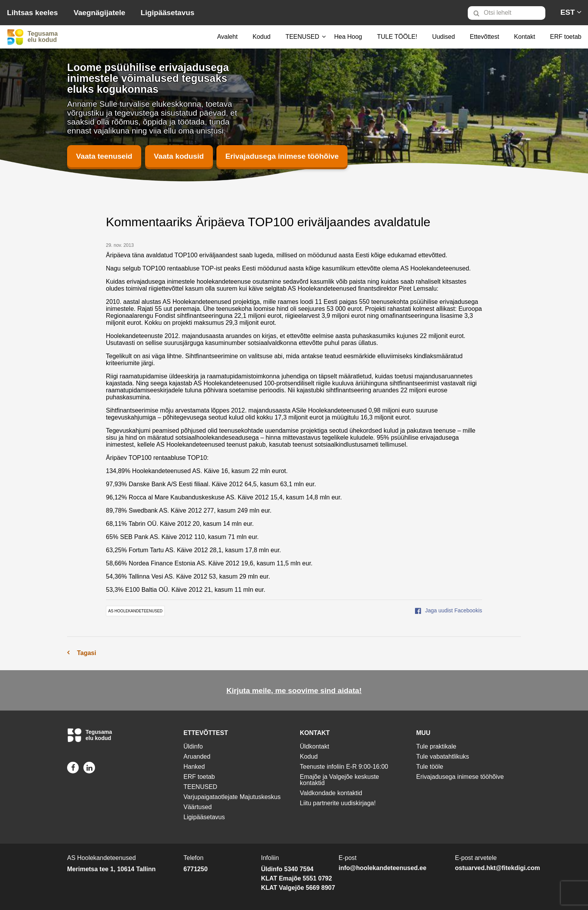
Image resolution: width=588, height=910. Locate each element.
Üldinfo (193, 746)
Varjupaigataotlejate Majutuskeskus (232, 797)
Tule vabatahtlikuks (443, 757)
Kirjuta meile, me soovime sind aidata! (294, 691)
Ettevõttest (484, 37)
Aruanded (197, 757)
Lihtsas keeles (32, 13)
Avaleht (227, 37)
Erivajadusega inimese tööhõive (282, 156)
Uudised (444, 37)
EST (568, 12)
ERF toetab (566, 37)
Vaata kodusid (179, 156)
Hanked (194, 767)
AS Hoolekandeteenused (135, 611)
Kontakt (524, 37)
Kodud (261, 37)
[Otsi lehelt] (507, 13)
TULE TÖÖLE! (397, 37)
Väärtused (198, 807)
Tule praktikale (436, 746)
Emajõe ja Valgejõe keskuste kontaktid (339, 780)
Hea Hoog (348, 37)
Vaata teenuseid (104, 156)
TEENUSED (302, 37)
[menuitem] (510, 13)
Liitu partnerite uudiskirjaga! (338, 803)
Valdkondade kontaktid (331, 793)
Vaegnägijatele (99, 13)
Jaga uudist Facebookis (449, 610)
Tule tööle (430, 767)
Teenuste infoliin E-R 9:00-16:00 (344, 767)
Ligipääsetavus (167, 13)
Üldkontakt (315, 746)
